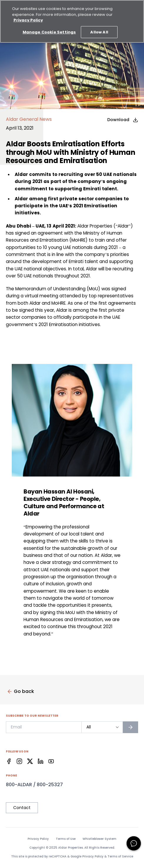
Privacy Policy (38, 839)
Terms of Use (66, 839)
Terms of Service (120, 856)
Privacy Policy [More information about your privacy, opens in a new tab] (28, 20)
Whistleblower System (99, 839)
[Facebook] (9, 761)
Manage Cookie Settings (49, 32)
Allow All (99, 32)
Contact (22, 808)
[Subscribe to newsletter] (130, 727)
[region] (72, 21)
